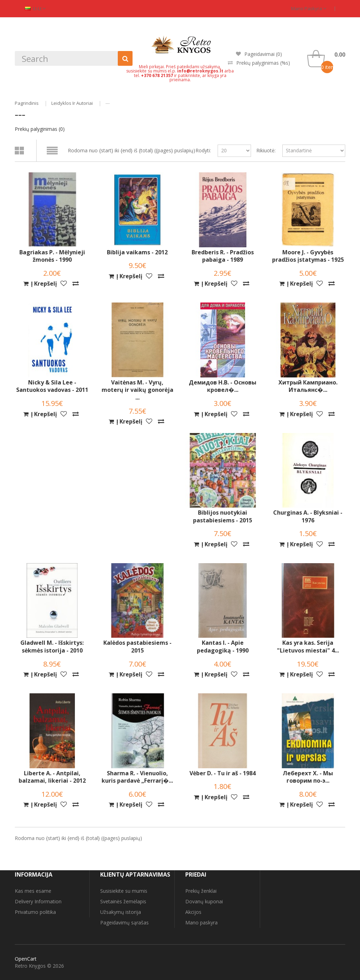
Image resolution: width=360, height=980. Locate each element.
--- (108, 103)
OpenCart (26, 959)
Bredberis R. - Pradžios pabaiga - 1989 (223, 256)
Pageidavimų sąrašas (124, 922)
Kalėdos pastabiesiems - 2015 (137, 647)
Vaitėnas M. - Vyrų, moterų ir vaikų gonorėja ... (137, 390)
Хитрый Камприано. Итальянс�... (308, 386)
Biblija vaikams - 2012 (137, 252)
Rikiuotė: (266, 150)
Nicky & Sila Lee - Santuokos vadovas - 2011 (52, 386)
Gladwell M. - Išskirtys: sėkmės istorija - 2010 (52, 647)
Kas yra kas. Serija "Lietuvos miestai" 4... (308, 647)
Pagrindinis (27, 103)
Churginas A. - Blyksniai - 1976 (308, 517)
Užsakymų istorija (121, 912)
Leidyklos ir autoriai (72, 103)
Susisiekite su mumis (124, 891)
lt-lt (35, 8)
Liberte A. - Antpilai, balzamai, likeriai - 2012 (52, 777)
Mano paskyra (309, 8)
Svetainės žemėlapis (123, 901)
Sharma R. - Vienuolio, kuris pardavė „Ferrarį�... (137, 777)
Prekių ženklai (201, 891)
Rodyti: (203, 150)
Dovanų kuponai (204, 901)
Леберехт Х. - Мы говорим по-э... (308, 777)
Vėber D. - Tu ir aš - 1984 (223, 773)
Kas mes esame (33, 891)
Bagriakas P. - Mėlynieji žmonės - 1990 (52, 256)
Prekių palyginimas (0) (40, 129)
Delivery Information (38, 901)
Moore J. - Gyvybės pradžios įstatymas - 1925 (308, 256)
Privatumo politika (35, 912)
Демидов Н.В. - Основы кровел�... (223, 386)
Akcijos (193, 912)
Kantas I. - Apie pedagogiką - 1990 (223, 647)
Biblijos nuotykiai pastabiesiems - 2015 (223, 517)
